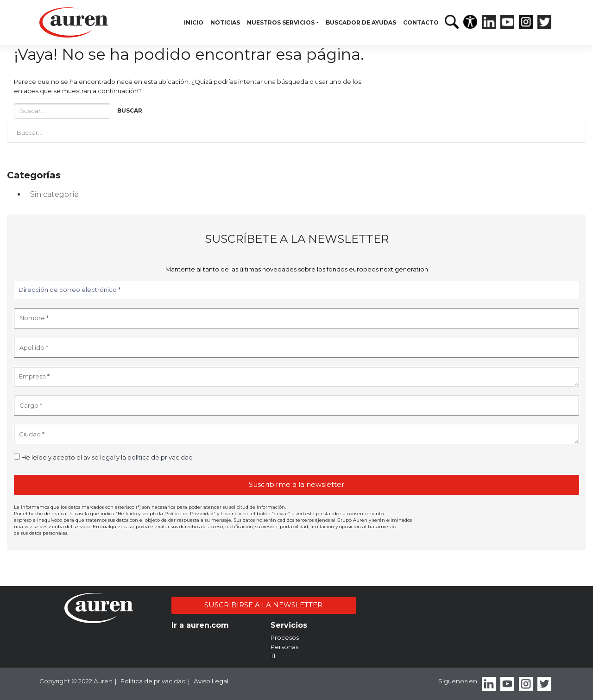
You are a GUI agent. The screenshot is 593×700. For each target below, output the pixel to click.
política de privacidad (160, 457)
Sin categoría (54, 194)
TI (273, 656)
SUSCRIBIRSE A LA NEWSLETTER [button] (263, 605)
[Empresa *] (296, 377)
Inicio (194, 22)
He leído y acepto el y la (103, 457)
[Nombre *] (296, 318)
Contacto (421, 22)
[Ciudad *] (296, 435)
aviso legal (99, 457)
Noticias (225, 22)
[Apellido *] (296, 348)
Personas (284, 647)
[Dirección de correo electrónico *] (296, 290)
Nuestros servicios (281, 22)
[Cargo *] (296, 406)
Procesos (285, 637)
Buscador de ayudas (361, 22)
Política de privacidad (153, 681)
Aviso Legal (211, 681)
